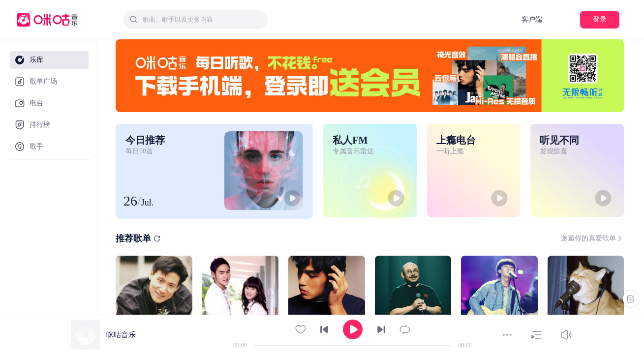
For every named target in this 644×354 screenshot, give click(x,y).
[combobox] (195, 20)
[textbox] (202, 20)
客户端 (532, 19)
